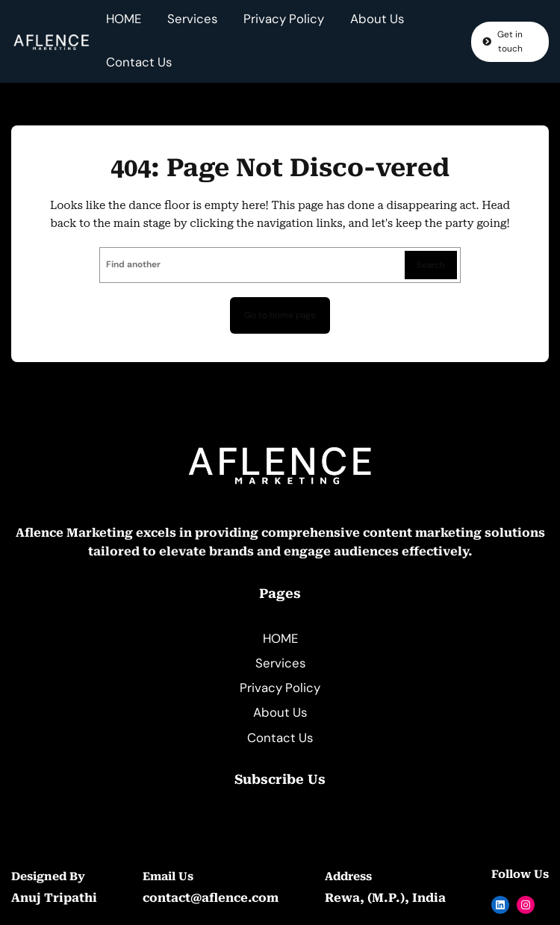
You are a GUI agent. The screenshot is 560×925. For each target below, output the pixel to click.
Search (431, 265)
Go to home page (280, 315)
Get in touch (510, 41)
